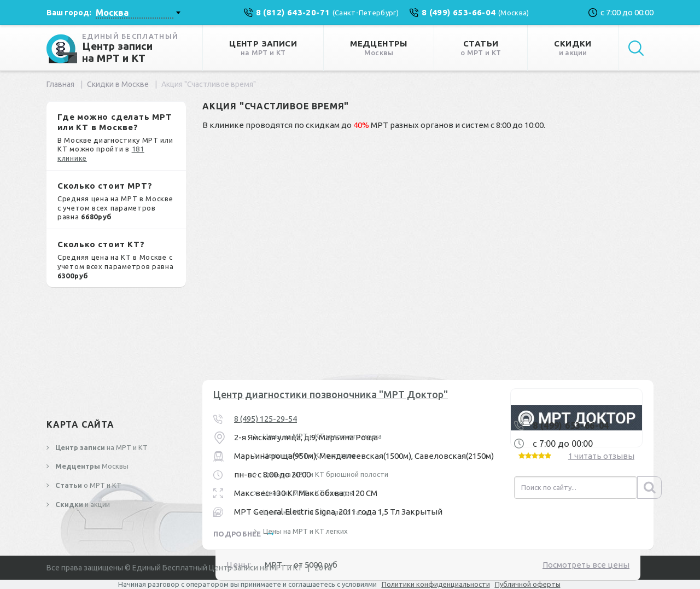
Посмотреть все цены (586, 565)
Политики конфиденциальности (436, 584)
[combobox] (138, 13)
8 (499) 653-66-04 (571, 425)
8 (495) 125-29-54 (266, 419)
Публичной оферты (528, 584)
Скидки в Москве (118, 84)
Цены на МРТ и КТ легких (305, 531)
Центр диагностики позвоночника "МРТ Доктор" (331, 394)
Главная (60, 84)
